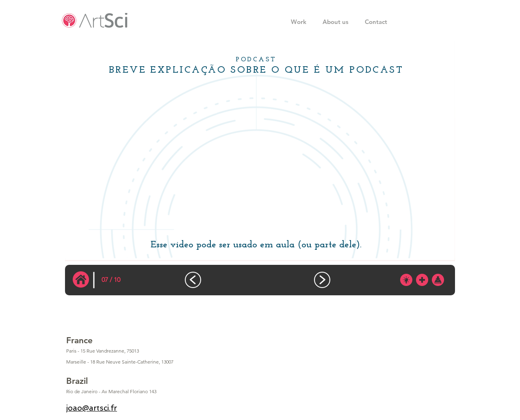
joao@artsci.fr (92, 408)
